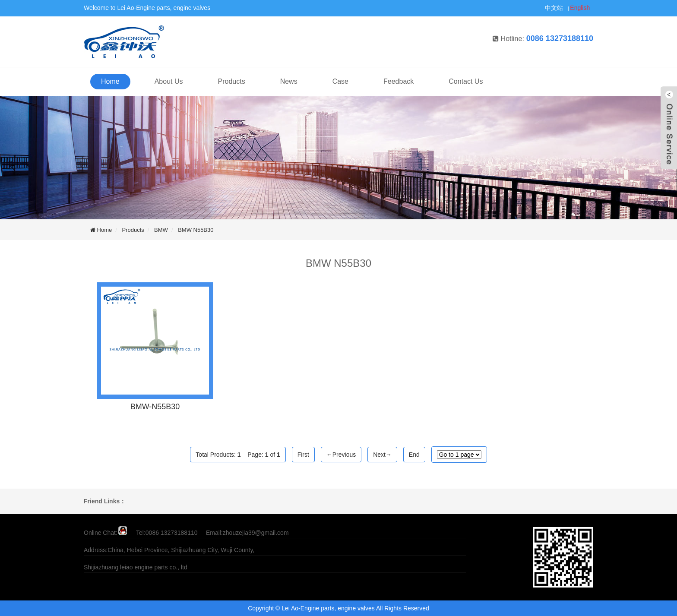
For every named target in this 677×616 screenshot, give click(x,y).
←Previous (341, 455)
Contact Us (466, 81)
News (289, 81)
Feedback (399, 81)
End (414, 455)
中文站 (554, 8)
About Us (169, 81)
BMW (161, 230)
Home (110, 81)
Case (340, 81)
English (580, 8)
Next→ (382, 455)
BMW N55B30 (196, 230)
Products (232, 81)
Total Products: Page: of (238, 455)
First (303, 455)
